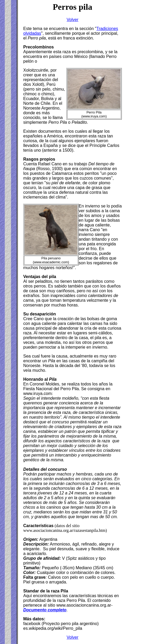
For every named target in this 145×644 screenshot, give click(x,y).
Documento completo (45, 610)
